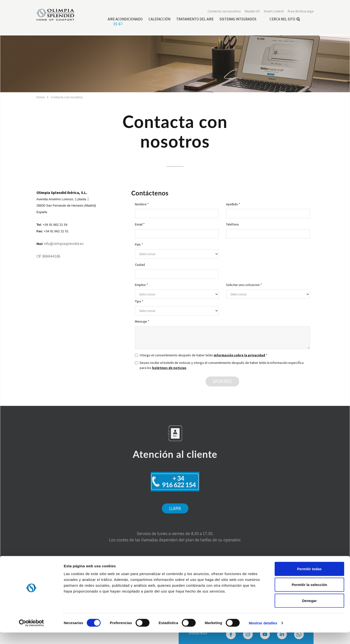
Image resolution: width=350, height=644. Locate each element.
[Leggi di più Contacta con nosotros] (224, 12)
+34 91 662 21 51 (56, 231)
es (118, 24)
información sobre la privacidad (239, 355)
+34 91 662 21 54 (55, 225)
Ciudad (140, 265)
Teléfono (232, 224)
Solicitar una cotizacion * (244, 285)
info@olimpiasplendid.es (64, 243)
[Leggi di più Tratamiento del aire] (195, 20)
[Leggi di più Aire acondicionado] (125, 20)
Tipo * (139, 301)
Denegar (309, 612)
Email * (140, 224)
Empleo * (141, 285)
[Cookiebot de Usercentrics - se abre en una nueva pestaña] (31, 635)
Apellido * (233, 204)
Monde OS (252, 12)
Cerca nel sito (285, 20)
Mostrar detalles (263, 634)
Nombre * (142, 204)
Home (41, 97)
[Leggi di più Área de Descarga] (301, 12)
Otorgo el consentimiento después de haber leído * (201, 355)
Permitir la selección (309, 596)
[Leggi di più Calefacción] (159, 20)
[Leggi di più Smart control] (274, 12)
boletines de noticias (169, 368)
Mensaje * (142, 321)
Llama (175, 509)
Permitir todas (310, 580)
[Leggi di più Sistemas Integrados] (238, 20)
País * (139, 244)
